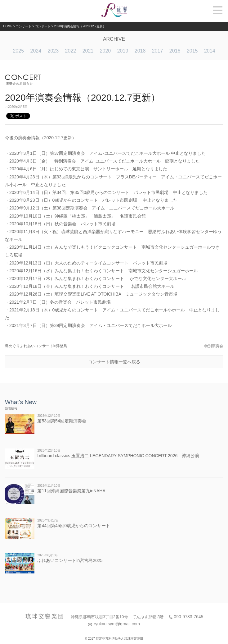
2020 (105, 51)
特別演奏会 (214, 346)
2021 (88, 51)
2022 (71, 51)
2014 (210, 51)
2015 (192, 51)
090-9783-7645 (188, 617)
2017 (158, 51)
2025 (18, 51)
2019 (123, 51)
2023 (53, 51)
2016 (175, 51)
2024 (36, 51)
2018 (140, 51)
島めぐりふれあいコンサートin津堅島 (36, 346)
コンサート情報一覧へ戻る (114, 362)
